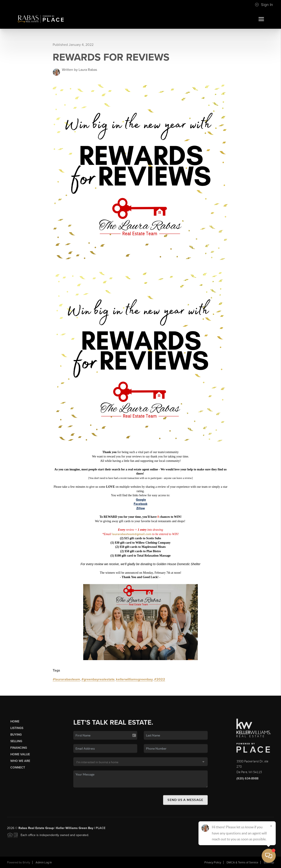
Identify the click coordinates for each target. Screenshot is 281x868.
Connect (18, 771)
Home (15, 724)
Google (141, 500)
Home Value (20, 758)
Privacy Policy (213, 863)
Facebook (140, 504)
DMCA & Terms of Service (242, 863)
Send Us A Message (185, 803)
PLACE (101, 831)
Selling (16, 744)
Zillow (141, 508)
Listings (17, 731)
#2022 (160, 679)
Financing (19, 751)
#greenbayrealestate (98, 679)
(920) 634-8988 (247, 781)
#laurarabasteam (66, 679)
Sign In (264, 5)
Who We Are (20, 764)
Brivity (26, 863)
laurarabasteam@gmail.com (132, 534)
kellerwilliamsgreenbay (134, 679)
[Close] (271, 826)
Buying (16, 738)
